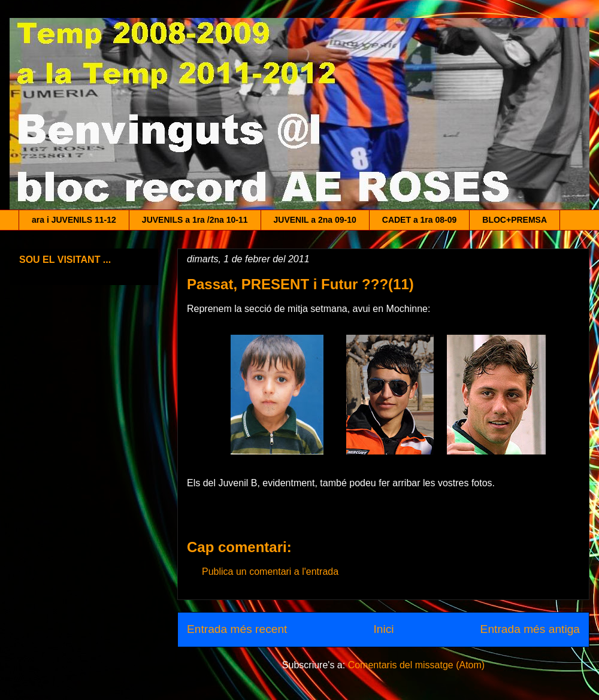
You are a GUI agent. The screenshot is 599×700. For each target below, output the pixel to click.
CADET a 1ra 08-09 (420, 220)
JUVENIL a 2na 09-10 (315, 220)
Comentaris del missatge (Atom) (417, 665)
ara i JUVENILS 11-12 (74, 220)
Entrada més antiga (530, 629)
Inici (383, 629)
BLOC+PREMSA (515, 220)
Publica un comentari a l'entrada (270, 572)
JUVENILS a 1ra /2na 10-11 (195, 220)
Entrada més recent (237, 629)
